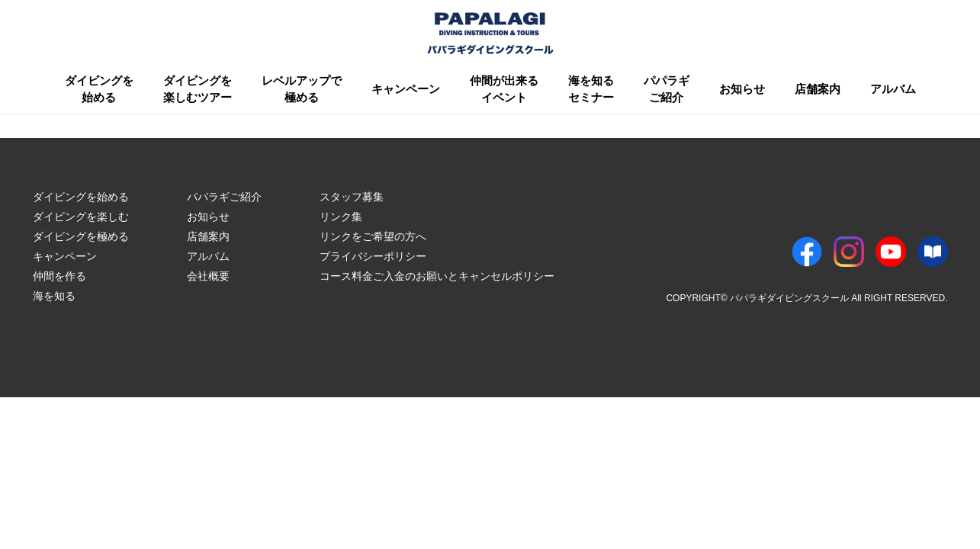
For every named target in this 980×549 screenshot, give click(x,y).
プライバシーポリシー (373, 256)
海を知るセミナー (591, 89)
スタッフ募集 (352, 197)
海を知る (54, 296)
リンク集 (341, 217)
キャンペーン (406, 89)
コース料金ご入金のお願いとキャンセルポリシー (437, 276)
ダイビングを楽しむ (81, 217)
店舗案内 (818, 89)
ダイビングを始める (99, 89)
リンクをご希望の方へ (373, 236)
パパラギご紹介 (667, 89)
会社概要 (208, 276)
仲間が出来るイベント (504, 89)
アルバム (893, 89)
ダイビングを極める (81, 236)
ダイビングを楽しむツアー (198, 89)
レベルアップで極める (302, 89)
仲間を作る (59, 276)
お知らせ (742, 89)
